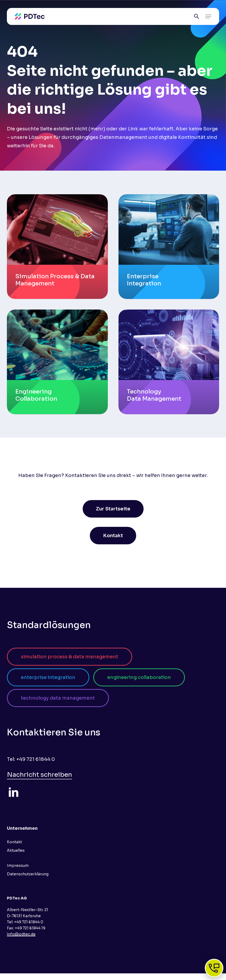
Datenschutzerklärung (28, 874)
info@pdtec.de (21, 934)
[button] (208, 16)
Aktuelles (16, 850)
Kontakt (14, 842)
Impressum (18, 866)
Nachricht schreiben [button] (39, 775)
